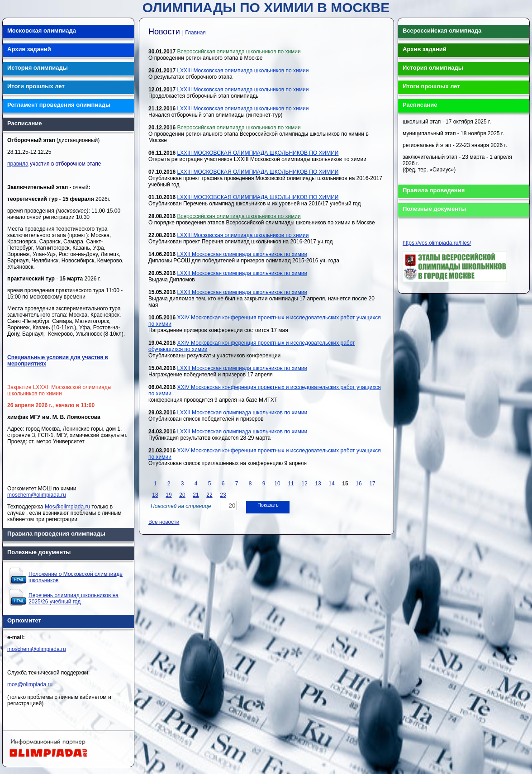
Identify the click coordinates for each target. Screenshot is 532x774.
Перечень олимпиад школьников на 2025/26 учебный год (74, 598)
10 (277, 484)
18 (155, 495)
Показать (268, 505)
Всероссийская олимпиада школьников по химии (239, 52)
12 (304, 484)
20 (182, 495)
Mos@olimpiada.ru (67, 507)
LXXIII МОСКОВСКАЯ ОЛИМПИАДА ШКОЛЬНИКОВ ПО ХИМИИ (258, 153)
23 (223, 495)
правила (18, 164)
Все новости (164, 522)
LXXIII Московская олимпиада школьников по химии (243, 71)
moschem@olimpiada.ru (37, 495)
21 (196, 495)
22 (209, 495)
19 (169, 495)
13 (318, 484)
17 (372, 484)
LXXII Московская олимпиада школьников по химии (242, 254)
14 (331, 484)
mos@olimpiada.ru (30, 684)
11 (291, 484)
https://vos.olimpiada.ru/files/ (437, 243)
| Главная (194, 33)
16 (359, 484)
